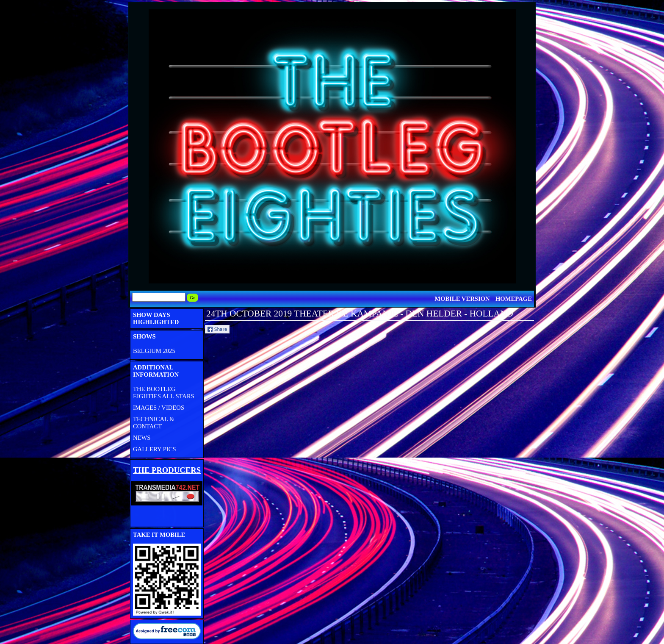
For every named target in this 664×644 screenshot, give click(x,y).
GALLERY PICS (155, 449)
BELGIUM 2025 (154, 351)
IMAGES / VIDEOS (159, 408)
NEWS (142, 438)
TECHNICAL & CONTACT (154, 423)
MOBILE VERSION (462, 299)
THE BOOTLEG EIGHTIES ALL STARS (164, 393)
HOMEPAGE (514, 299)
